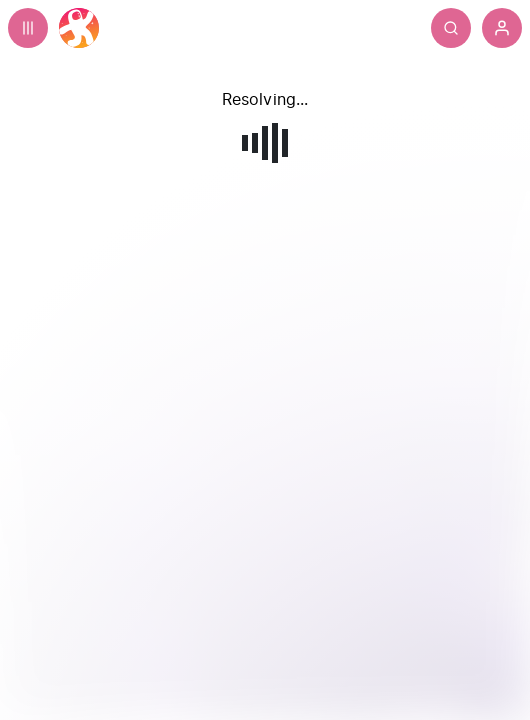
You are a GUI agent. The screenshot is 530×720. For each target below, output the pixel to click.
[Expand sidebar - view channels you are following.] (28, 28)
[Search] (491, 28)
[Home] (79, 28)
